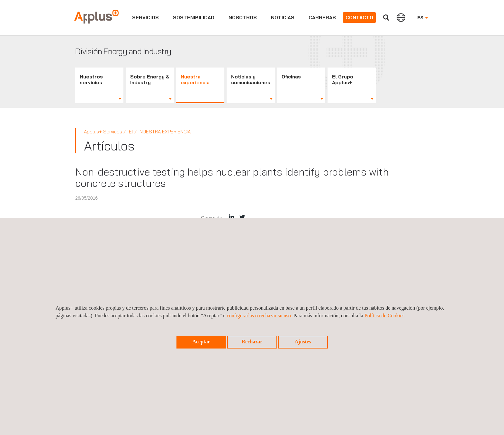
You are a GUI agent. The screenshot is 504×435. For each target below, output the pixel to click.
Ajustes (303, 342)
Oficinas (291, 77)
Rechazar (252, 342)
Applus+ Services (103, 132)
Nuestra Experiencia (165, 132)
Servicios (145, 18)
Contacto (359, 18)
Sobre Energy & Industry (150, 80)
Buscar (386, 18)
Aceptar (201, 342)
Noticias (283, 18)
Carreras (322, 18)
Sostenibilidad (194, 18)
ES (423, 18)
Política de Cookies (384, 316)
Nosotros (243, 18)
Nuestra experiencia (195, 80)
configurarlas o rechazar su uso (259, 316)
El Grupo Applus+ (343, 80)
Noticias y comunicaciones (251, 80)
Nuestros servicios (91, 80)
